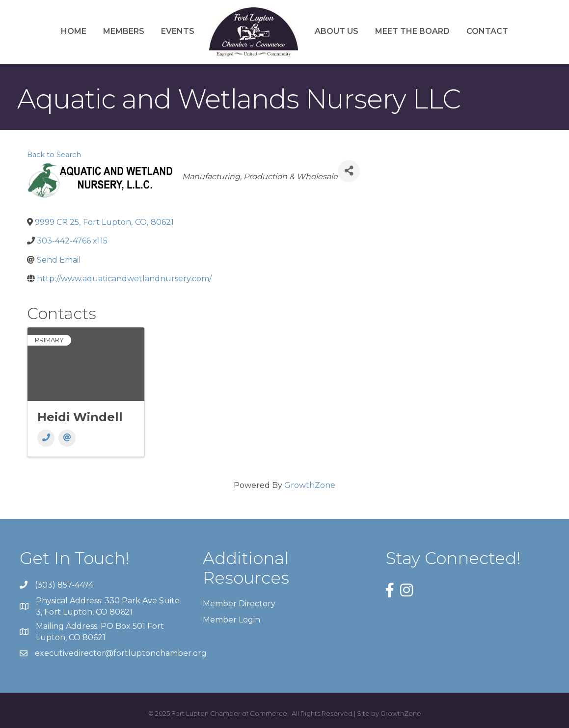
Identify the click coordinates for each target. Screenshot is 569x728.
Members (124, 31)
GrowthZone (310, 485)
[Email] (67, 438)
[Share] (349, 171)
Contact (487, 31)
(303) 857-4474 (64, 585)
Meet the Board (412, 31)
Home (74, 31)
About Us (337, 31)
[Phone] (46, 438)
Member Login (231, 620)
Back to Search (54, 155)
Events (178, 31)
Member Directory (239, 604)
